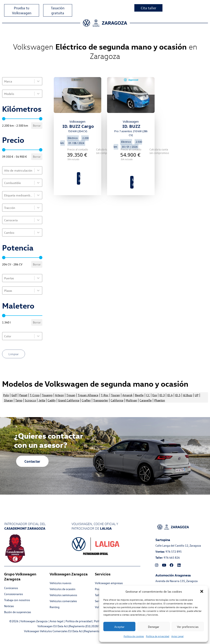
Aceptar (119, 627)
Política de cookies (134, 636)
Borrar (37, 125)
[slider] (4, 119)
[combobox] (18, 81)
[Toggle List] (38, 81)
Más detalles (79, 178)
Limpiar (14, 354)
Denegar (154, 627)
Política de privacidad (158, 636)
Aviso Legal (177, 636)
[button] (202, 591)
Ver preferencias (188, 627)
